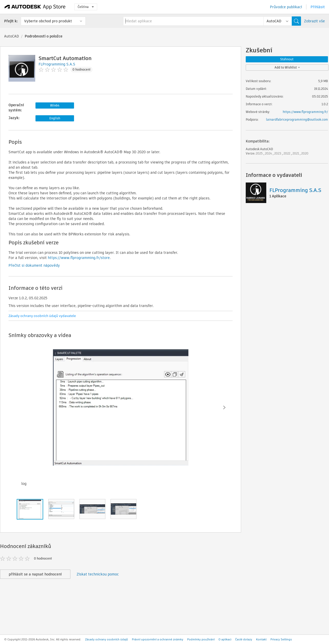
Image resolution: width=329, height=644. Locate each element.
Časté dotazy (244, 639)
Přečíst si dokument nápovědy (34, 265)
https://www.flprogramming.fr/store (79, 258)
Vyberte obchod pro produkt (48, 21)
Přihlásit (318, 7)
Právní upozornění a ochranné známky (158, 639)
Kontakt (261, 639)
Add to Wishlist (287, 67)
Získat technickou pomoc (98, 574)
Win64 (55, 105)
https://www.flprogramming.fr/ (305, 112)
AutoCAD (12, 36)
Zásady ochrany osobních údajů (107, 639)
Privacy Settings (281, 639)
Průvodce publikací (286, 7)
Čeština (86, 7)
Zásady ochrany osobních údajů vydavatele (42, 316)
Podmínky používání (201, 639)
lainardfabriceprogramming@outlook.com (297, 119)
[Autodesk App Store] (35, 7)
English (55, 118)
